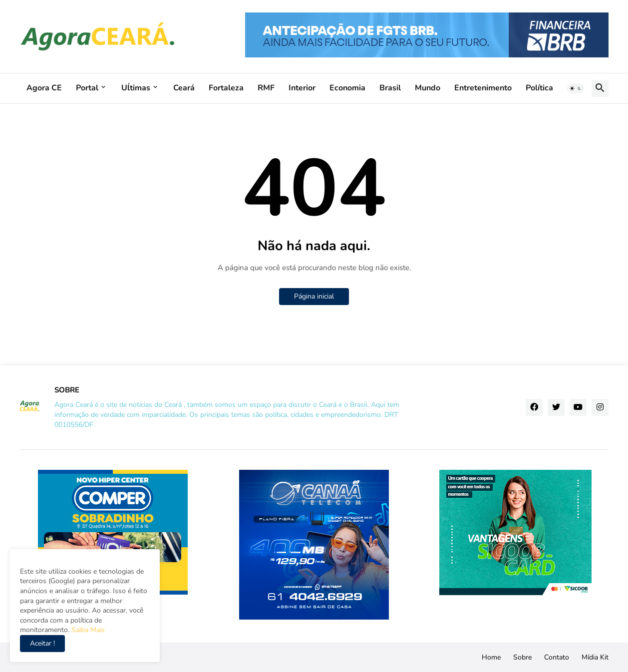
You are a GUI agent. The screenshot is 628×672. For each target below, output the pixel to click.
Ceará (184, 88)
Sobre (522, 657)
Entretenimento (483, 88)
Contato (557, 657)
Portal (87, 88)
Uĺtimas (136, 88)
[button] (576, 88)
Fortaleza (226, 88)
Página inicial (314, 296)
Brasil (390, 88)
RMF (266, 88)
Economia (347, 88)
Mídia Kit (595, 657)
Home (491, 657)
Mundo (428, 88)
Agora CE (44, 88)
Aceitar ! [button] (42, 643)
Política (539, 88)
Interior (302, 88)
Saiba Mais (87, 630)
